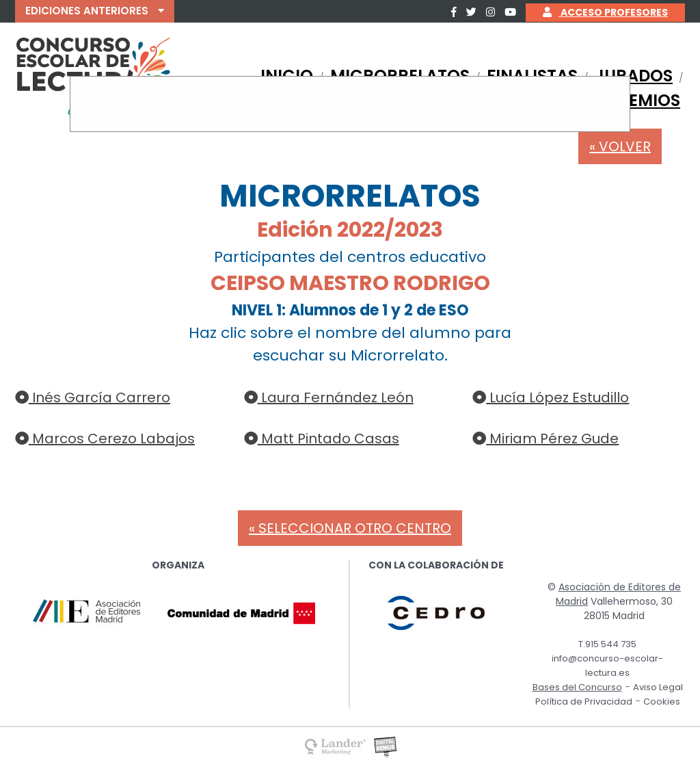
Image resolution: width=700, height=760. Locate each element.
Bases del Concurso (577, 687)
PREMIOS (644, 100)
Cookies (662, 702)
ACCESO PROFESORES (605, 12)
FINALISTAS (532, 76)
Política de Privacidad (584, 702)
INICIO (287, 76)
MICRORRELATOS (400, 76)
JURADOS (634, 76)
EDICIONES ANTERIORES (95, 11)
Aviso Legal (658, 687)
